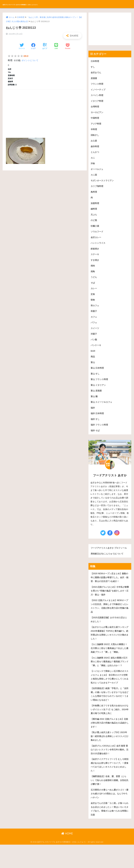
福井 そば (95, 441)
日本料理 (21, 17)
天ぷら (94, 219)
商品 (93, 365)
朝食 (93, 306)
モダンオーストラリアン (103, 184)
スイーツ (95, 336)
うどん (94, 283)
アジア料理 (96, 125)
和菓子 (94, 318)
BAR (93, 359)
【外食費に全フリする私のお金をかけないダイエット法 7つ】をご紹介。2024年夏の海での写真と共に (110, 729)
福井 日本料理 (98, 423)
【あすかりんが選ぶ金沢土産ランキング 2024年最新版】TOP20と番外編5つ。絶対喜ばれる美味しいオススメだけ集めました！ (110, 650)
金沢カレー (96, 242)
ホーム (12, 17)
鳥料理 (94, 195)
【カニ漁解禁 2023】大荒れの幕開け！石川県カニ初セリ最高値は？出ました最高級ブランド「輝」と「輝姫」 (110, 666)
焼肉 (93, 271)
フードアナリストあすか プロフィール (109, 560)
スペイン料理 (97, 96)
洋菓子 (94, 341)
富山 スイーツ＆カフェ (102, 411)
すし (93, 67)
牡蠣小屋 (95, 230)
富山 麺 (94, 406)
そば (93, 289)
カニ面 (94, 178)
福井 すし (95, 429)
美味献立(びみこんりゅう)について (108, 568)
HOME (67, 857)
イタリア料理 (97, 102)
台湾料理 (95, 108)
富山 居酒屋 (97, 400)
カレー (94, 295)
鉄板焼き (95, 254)
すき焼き (95, 266)
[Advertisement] (45, 111)
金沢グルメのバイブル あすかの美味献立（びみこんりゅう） (47, 4)
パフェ (94, 330)
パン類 (94, 347)
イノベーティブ (98, 90)
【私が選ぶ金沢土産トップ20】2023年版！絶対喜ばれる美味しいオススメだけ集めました (110, 757)
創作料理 (95, 149)
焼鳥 (93, 277)
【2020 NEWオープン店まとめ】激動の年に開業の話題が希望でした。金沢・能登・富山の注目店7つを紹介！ (109, 592)
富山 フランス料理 (100, 388)
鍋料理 (94, 213)
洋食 (93, 166)
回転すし (95, 137)
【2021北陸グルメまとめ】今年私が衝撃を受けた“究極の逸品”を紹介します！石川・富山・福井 (110, 606)
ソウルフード (97, 236)
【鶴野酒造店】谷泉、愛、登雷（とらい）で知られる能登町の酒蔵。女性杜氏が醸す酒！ (110, 802)
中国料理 (95, 120)
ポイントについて (30, 60)
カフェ (94, 324)
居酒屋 (94, 79)
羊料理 (94, 131)
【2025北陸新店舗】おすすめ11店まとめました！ (109, 636)
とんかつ (95, 155)
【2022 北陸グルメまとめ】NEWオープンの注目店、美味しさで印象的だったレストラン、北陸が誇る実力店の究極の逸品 (110, 622)
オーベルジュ (97, 172)
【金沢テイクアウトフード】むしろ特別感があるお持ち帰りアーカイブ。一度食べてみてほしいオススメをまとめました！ (110, 786)
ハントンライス (98, 248)
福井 (93, 417)
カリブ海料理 (97, 190)
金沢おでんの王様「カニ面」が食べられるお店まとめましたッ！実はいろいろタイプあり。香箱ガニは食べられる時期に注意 (110, 832)
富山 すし (95, 382)
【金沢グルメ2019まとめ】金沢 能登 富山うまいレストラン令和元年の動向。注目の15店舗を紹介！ (109, 771)
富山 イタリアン (99, 394)
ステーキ (95, 260)
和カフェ (95, 312)
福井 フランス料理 (100, 435)
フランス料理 (97, 85)
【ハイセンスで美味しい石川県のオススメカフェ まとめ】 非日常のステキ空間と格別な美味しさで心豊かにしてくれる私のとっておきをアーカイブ (110, 695)
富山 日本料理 (98, 376)
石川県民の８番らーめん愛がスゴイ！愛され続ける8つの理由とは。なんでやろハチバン (110, 816)
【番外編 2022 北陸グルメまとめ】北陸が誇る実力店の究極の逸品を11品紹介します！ (110, 743)
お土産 (94, 143)
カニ (93, 160)
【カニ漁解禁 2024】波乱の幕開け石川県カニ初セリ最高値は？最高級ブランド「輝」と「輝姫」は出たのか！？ (110, 679)
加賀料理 (95, 207)
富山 (93, 371)
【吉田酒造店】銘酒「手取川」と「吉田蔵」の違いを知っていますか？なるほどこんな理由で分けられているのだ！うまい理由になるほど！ (110, 713)
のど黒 (94, 225)
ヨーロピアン (97, 114)
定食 (93, 301)
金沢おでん (96, 73)
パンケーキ (96, 353)
